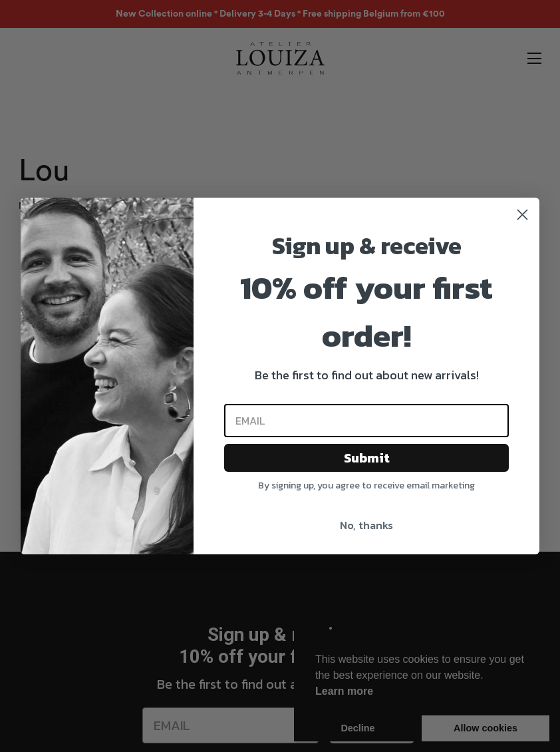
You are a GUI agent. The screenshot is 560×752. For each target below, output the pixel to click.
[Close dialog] (522, 215)
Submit (367, 458)
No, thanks (366, 525)
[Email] (366, 421)
